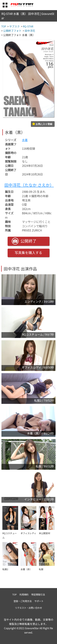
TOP (14, 594)
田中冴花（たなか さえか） (29, 185)
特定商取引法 (38, 594)
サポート (39, 601)
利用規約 (24, 594)
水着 (25, 140)
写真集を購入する (28, 253)
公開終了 (24, 241)
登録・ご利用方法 (23, 601)
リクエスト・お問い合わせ (28, 608)
